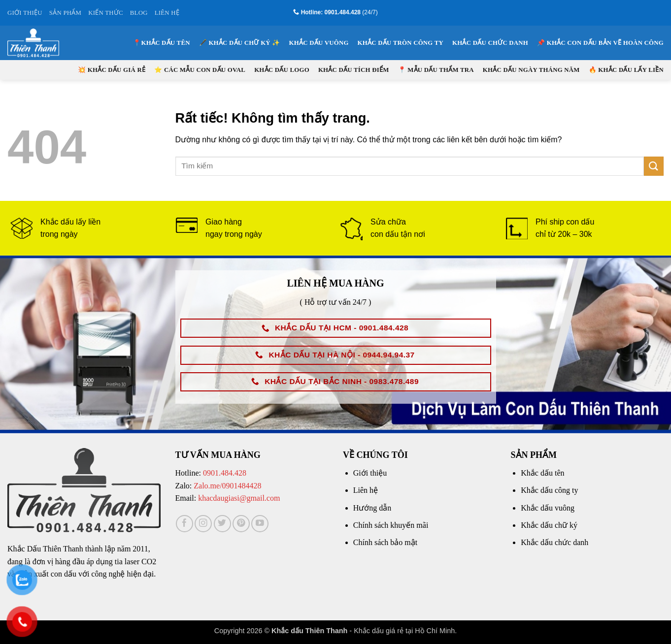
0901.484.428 (225, 473)
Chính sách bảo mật (385, 542)
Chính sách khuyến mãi (391, 525)
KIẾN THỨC (106, 13)
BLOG (139, 13)
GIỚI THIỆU (25, 13)
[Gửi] (654, 166)
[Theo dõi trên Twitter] (222, 524)
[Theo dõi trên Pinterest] (241, 524)
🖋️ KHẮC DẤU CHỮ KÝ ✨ (240, 43)
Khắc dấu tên (542, 473)
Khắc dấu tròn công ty (401, 43)
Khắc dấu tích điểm (354, 70)
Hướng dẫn (372, 508)
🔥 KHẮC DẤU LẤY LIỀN (626, 70)
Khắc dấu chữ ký (549, 525)
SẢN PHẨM (65, 13)
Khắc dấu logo (282, 70)
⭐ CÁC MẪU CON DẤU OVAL (200, 70)
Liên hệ (366, 490)
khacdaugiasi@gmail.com (239, 498)
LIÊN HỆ (167, 13)
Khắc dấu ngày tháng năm (531, 70)
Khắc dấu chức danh (490, 43)
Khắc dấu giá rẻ (379, 631)
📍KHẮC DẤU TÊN (161, 43)
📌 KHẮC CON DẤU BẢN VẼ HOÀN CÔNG (600, 43)
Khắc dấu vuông (319, 43)
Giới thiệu (370, 473)
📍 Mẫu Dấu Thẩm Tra (436, 70)
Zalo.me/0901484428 (227, 486)
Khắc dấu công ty (549, 490)
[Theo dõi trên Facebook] (185, 524)
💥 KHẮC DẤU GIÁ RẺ (112, 70)
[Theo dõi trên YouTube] (260, 524)
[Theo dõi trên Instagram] (203, 524)
